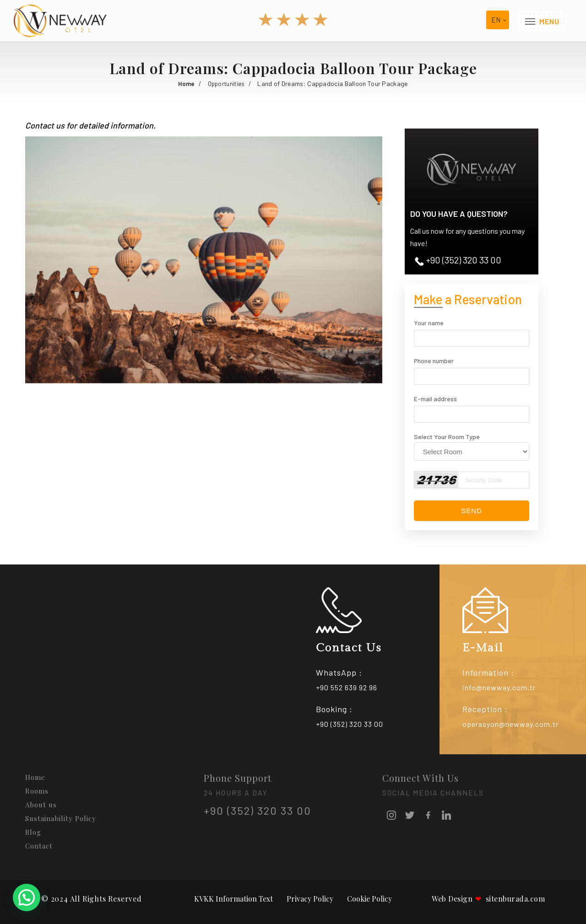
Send (472, 511)
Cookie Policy (369, 899)
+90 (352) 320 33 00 (458, 260)
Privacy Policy (310, 899)
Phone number (434, 361)
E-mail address (435, 399)
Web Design (452, 899)
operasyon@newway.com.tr (510, 724)
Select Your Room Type (447, 437)
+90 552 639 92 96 (347, 687)
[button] (374, 145)
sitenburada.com (510, 899)
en (496, 20)
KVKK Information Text (233, 899)
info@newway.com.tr (499, 687)
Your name (429, 323)
